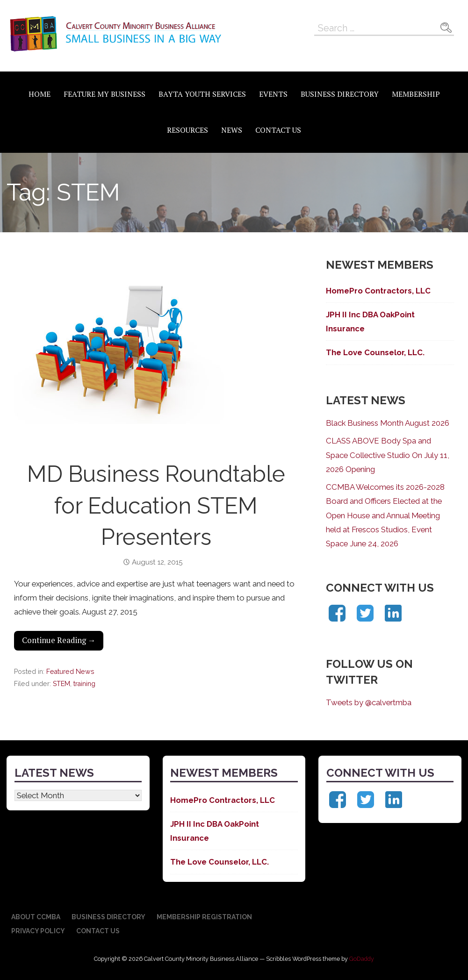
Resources (187, 130)
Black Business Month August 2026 (388, 423)
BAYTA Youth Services (202, 94)
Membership (416, 94)
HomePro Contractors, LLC (378, 291)
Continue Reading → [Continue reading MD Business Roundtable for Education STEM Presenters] (59, 640)
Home (40, 94)
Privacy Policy (38, 931)
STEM (61, 684)
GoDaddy (362, 959)
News (232, 130)
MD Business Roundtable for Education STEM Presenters (156, 505)
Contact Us (278, 130)
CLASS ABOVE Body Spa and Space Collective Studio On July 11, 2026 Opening (388, 455)
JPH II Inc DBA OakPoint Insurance (370, 322)
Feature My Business (104, 94)
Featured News (70, 672)
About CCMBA (36, 917)
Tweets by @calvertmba (369, 702)
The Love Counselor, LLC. (375, 352)
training (84, 684)
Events (273, 94)
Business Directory (340, 94)
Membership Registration (204, 917)
